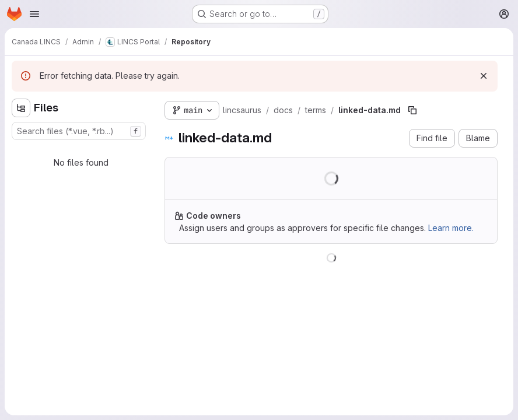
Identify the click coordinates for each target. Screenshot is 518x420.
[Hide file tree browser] (21, 108)
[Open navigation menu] (34, 14)
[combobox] (79, 131)
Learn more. (451, 228)
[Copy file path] (412, 110)
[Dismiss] (484, 76)
